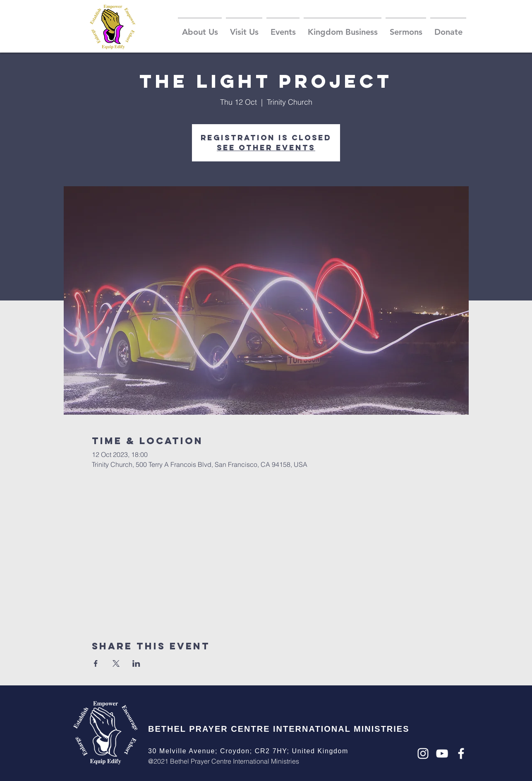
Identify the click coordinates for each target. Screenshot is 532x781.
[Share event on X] (116, 663)
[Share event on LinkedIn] (136, 663)
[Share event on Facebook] (96, 663)
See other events (266, 148)
